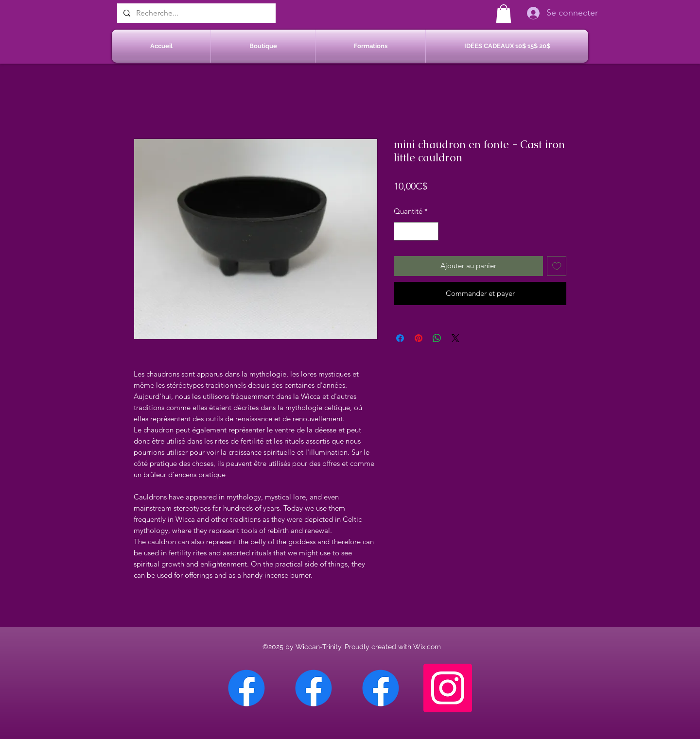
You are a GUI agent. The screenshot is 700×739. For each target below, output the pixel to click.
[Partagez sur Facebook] (400, 338)
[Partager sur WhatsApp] (437, 338)
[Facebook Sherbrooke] (314, 688)
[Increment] (431, 232)
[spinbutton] (416, 232)
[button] (504, 14)
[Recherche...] (195, 13)
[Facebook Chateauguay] (246, 688)
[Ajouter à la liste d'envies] (557, 266)
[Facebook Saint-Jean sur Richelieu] (381, 688)
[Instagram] (448, 688)
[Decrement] (402, 232)
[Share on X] (455, 338)
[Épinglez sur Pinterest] (419, 338)
